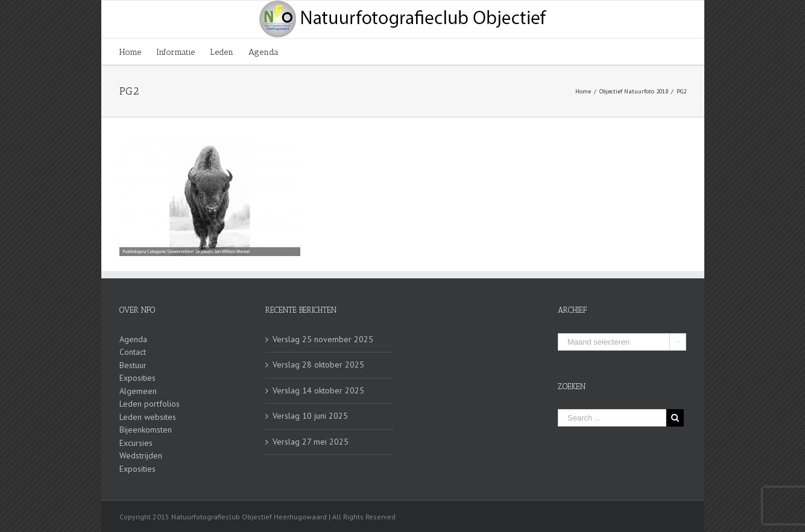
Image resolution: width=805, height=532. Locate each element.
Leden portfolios (150, 404)
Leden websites (148, 417)
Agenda (133, 339)
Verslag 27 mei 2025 (311, 442)
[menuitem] (138, 52)
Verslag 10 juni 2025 (310, 416)
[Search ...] (612, 418)
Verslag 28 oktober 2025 (318, 365)
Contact (133, 352)
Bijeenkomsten (146, 430)
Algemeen (138, 391)
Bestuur (133, 365)
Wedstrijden (141, 455)
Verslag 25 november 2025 (323, 339)
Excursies (136, 443)
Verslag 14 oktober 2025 (318, 390)
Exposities (137, 378)
